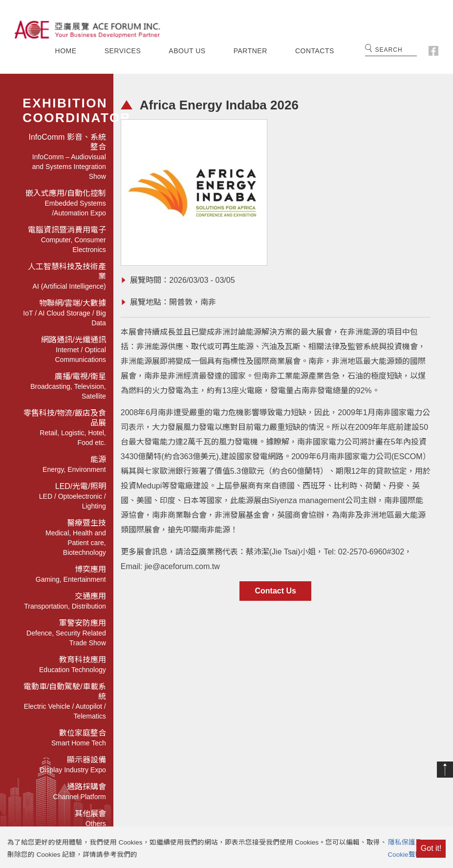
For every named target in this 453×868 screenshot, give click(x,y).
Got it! (431, 853)
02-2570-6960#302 (371, 552)
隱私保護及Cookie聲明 (405, 853)
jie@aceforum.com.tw (182, 566)
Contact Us (275, 591)
